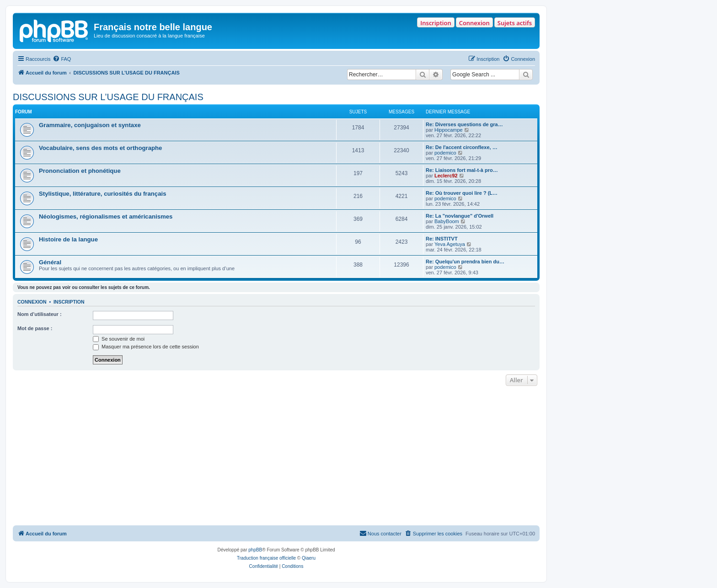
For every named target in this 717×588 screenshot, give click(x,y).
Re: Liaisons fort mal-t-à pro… (462, 170)
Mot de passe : (35, 328)
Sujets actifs (515, 23)
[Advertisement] (276, 457)
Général (50, 262)
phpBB (255, 550)
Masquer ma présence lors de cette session (146, 347)
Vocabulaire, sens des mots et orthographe (100, 148)
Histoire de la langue (68, 239)
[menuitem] (62, 59)
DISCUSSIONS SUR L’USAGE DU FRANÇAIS (108, 97)
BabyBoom (447, 221)
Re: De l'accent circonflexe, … (462, 147)
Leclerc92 (446, 176)
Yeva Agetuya (450, 244)
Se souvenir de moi (119, 339)
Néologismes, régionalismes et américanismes (106, 216)
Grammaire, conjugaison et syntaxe (90, 125)
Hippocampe (449, 130)
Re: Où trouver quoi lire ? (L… (462, 193)
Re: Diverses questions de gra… (464, 124)
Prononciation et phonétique (80, 171)
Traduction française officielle (266, 558)
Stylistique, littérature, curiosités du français (102, 194)
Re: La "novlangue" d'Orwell (460, 216)
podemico (445, 153)
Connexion (474, 23)
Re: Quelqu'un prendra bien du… (465, 262)
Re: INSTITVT (442, 239)
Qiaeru (309, 558)
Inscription (436, 23)
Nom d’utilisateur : (40, 314)
